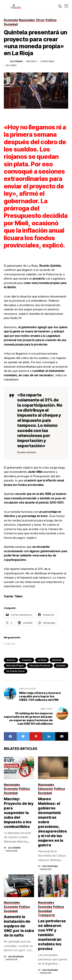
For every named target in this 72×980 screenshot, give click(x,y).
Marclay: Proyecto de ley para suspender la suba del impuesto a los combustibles (19, 813)
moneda (57, 660)
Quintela (61, 666)
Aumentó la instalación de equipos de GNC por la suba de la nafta (19, 926)
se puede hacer (16, 671)
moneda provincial (40, 666)
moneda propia (15, 666)
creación (27, 660)
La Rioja (42, 660)
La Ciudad (16, 61)
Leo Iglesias (50, 866)
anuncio (11, 660)
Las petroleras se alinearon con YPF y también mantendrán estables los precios (52, 935)
